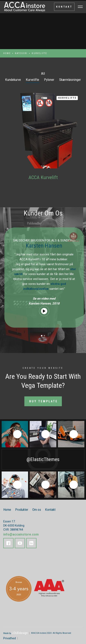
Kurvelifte (32, 80)
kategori (21, 53)
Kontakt (50, 510)
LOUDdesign (20, 633)
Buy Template (44, 401)
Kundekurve (13, 80)
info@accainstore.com (21, 534)
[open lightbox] (47, 311)
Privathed (10, 638)
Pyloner (49, 80)
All (43, 73)
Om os (37, 510)
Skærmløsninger (70, 80)
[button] (42, 336)
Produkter (22, 510)
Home (7, 53)
